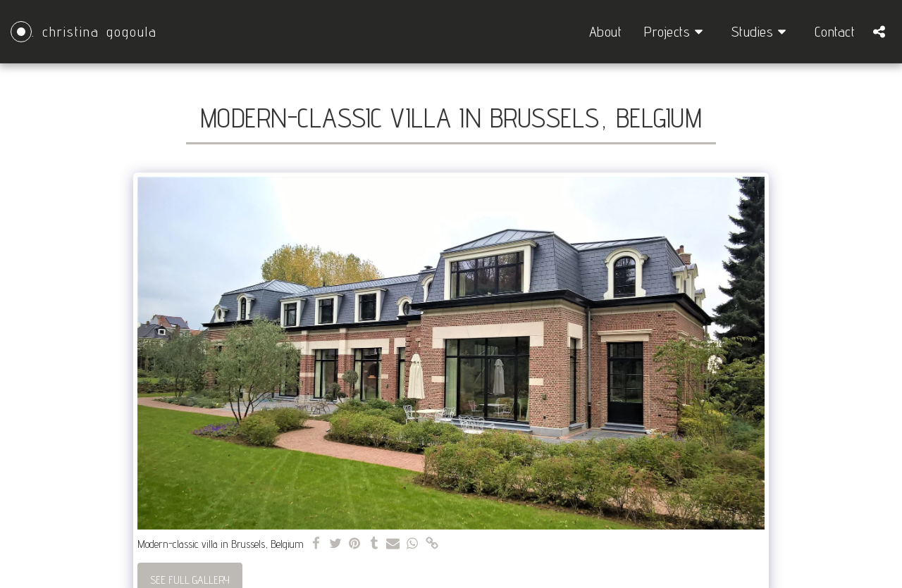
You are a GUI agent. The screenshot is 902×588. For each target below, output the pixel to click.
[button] (676, 32)
